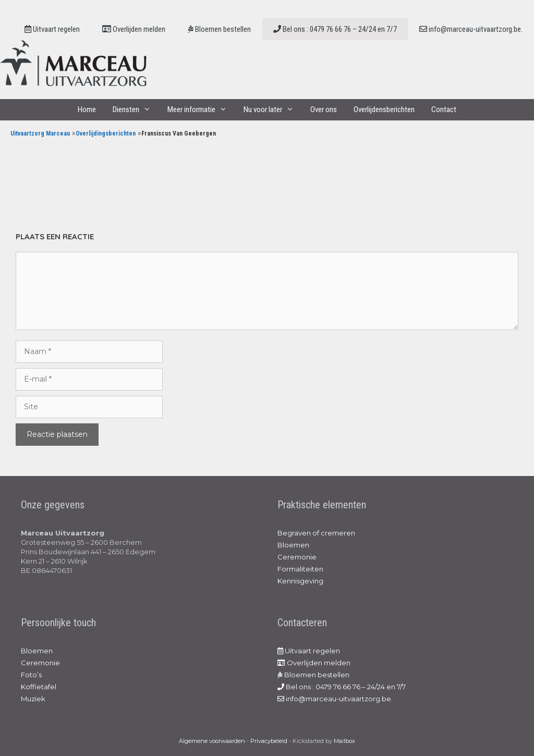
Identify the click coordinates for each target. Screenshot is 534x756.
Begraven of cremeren (316, 533)
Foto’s (31, 675)
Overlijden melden (134, 29)
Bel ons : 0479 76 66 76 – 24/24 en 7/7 (335, 29)
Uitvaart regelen (52, 29)
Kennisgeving (300, 581)
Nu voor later (273, 110)
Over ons (324, 109)
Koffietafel (39, 687)
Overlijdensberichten (384, 109)
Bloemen (293, 545)
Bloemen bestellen (219, 29)
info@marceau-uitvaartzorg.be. (471, 29)
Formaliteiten (300, 569)
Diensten (136, 110)
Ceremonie (297, 557)
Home (87, 109)
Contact (444, 109)
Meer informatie (201, 110)
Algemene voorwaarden (212, 741)
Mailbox (344, 741)
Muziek (33, 699)
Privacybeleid (269, 741)
